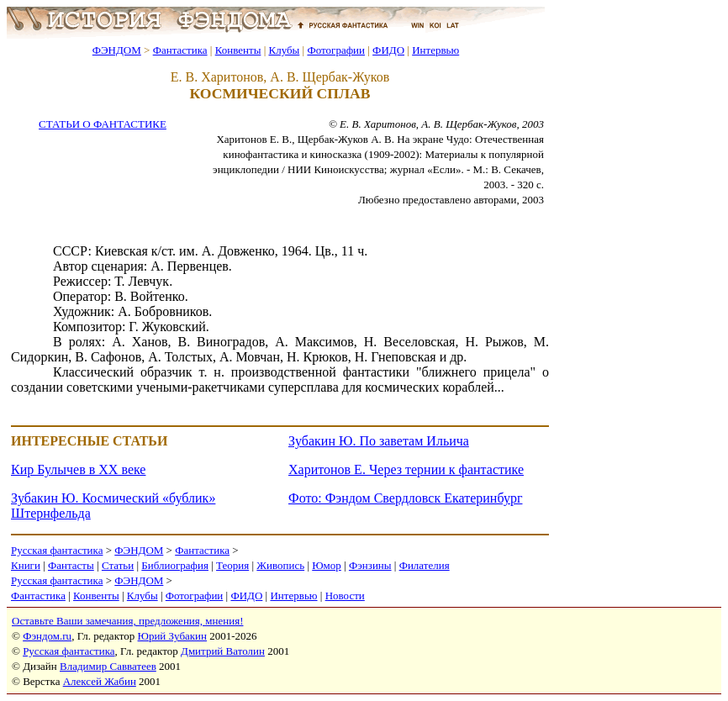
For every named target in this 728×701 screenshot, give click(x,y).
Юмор (327, 565)
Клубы (284, 50)
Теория (232, 565)
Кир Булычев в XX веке (78, 469)
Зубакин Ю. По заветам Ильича (379, 441)
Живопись (280, 565)
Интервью (435, 50)
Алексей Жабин (100, 681)
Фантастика (180, 50)
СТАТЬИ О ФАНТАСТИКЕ (103, 124)
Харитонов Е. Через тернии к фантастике (406, 469)
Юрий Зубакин (172, 636)
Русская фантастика (57, 550)
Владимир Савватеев (108, 666)
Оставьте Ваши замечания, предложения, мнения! (127, 621)
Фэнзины (370, 565)
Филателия (425, 565)
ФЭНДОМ (117, 50)
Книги (26, 565)
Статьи (118, 565)
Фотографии (336, 50)
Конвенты (238, 50)
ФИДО (388, 50)
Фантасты (71, 565)
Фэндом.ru (47, 636)
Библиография (175, 565)
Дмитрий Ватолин (223, 651)
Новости (345, 596)
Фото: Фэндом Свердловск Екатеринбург (405, 498)
